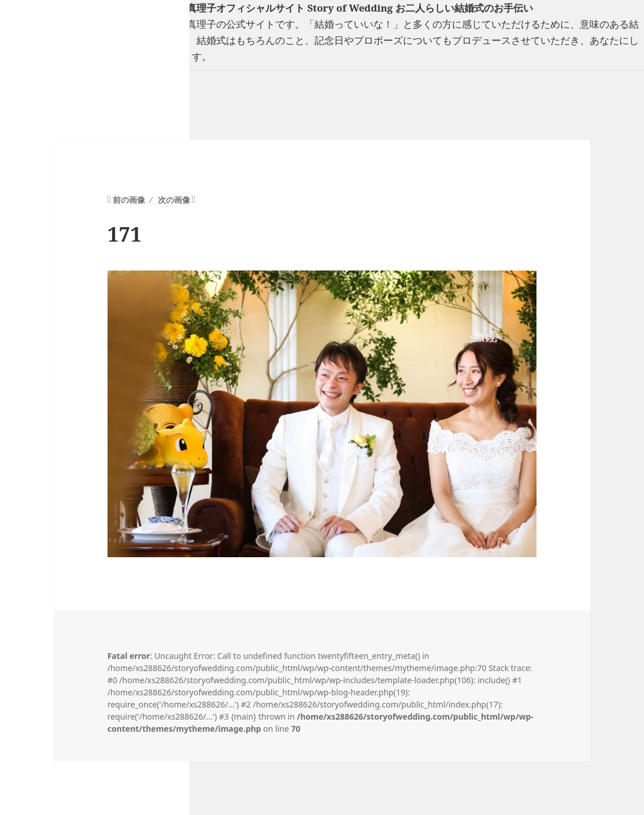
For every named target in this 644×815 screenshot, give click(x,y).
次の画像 (174, 200)
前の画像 (129, 200)
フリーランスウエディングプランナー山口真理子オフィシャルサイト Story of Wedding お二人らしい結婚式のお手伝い (267, 8)
